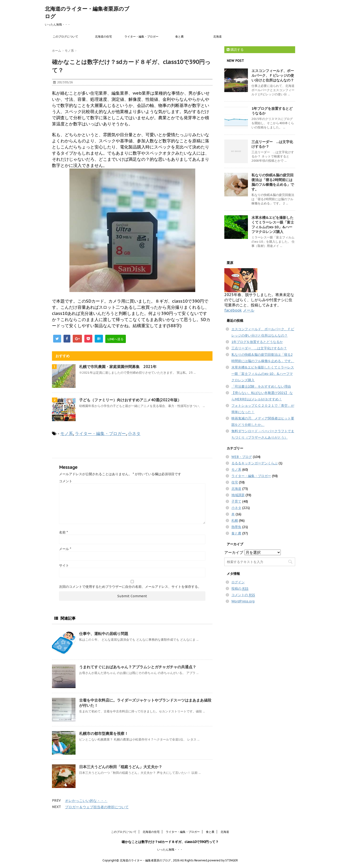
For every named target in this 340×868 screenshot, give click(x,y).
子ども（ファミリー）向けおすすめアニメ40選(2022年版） (130, 400)
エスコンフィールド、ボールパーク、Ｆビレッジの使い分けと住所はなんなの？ (273, 75)
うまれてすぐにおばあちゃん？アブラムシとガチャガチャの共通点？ (138, 667)
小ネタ (134, 434)
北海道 (217, 36)
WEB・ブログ (242, 457)
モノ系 (67, 434)
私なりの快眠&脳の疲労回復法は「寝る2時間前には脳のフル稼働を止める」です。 (273, 182)
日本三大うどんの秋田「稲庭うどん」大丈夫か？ (121, 767)
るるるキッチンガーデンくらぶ (255, 463)
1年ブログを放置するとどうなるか (257, 342)
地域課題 (238, 495)
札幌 (235, 521)
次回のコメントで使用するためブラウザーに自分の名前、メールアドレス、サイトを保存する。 (130, 587)
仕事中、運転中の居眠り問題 (104, 634)
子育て (236, 501)
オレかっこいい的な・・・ (86, 801)
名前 (63, 532)
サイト (64, 565)
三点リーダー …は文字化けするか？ (259, 348)
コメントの (243, 595)
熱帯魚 (236, 527)
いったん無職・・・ (170, 849)
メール (65, 549)
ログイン (238, 582)
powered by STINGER (223, 860)
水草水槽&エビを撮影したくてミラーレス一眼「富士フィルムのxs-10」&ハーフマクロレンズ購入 (273, 225)
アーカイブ (234, 552)
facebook (233, 310)
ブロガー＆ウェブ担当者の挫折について (97, 807)
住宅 (235, 482)
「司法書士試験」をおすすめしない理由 (261, 386)
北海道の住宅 (103, 36)
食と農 (179, 36)
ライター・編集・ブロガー (141, 36)
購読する (235, 50)
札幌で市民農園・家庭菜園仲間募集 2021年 (120, 367)
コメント (66, 481)
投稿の (240, 589)
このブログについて (65, 36)
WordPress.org (243, 601)
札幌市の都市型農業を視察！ (104, 733)
